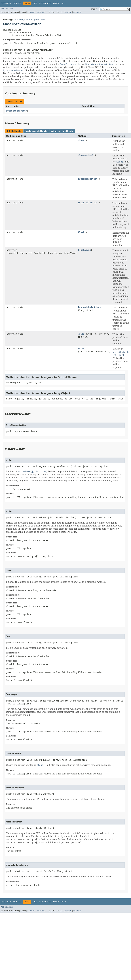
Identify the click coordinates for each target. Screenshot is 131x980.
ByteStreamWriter (16, 111)
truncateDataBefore (90, 307)
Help (63, 3)
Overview (6, 3)
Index (56, 3)
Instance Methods (36, 131)
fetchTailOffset (88, 203)
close (81, 140)
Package (17, 3)
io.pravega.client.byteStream (30, 20)
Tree (35, 3)
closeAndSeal (86, 155)
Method (41, 12)
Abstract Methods (62, 131)
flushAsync (84, 250)
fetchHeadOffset (88, 179)
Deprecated (45, 3)
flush (81, 232)
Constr (31, 12)
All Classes (7, 9)
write (81, 334)
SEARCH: (95, 9)
